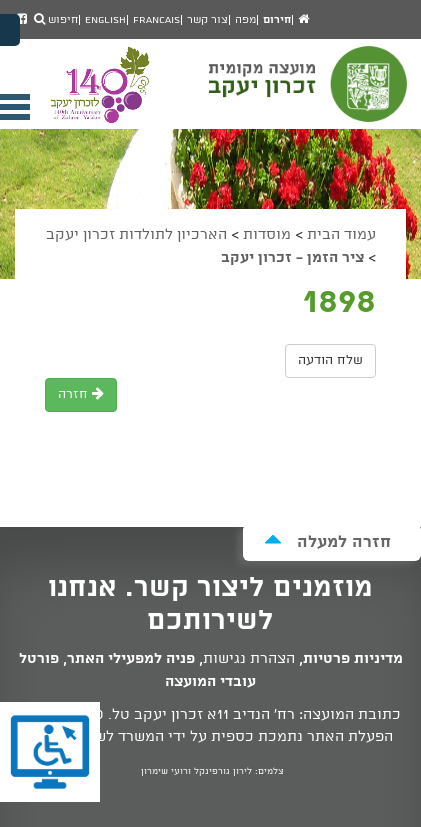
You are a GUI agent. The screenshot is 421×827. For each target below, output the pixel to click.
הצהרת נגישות (249, 659)
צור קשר (207, 20)
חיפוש (56, 20)
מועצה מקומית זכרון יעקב (310, 93)
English (105, 20)
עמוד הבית (341, 235)
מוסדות (267, 235)
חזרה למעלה (327, 541)
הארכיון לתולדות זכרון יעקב (136, 235)
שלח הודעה (330, 360)
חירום (277, 20)
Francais (156, 20)
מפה (245, 20)
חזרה (81, 394)
